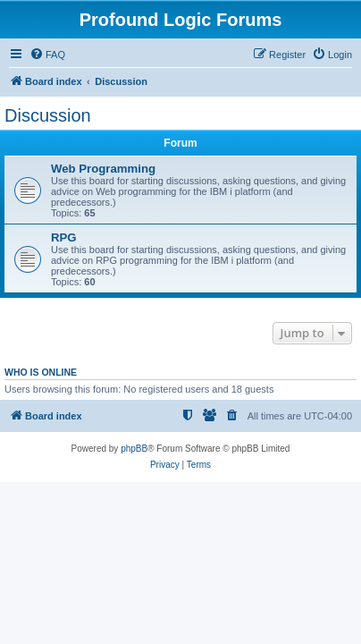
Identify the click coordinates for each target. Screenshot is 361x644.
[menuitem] (47, 55)
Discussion (48, 115)
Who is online (41, 372)
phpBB (134, 449)
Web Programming (103, 169)
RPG (64, 237)
